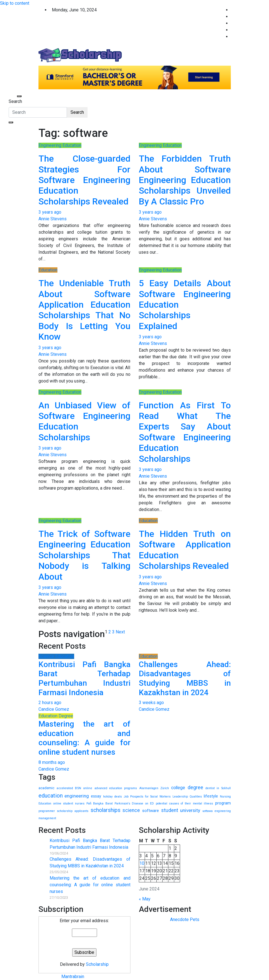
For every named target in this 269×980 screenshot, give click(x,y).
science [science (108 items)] (131, 810)
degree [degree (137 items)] (195, 787)
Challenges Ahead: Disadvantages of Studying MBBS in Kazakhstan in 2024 (185, 678)
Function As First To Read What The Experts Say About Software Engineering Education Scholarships (185, 432)
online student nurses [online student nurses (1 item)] (69, 803)
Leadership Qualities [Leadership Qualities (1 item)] (187, 797)
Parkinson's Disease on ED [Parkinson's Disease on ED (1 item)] (134, 803)
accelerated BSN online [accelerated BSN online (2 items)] (74, 788)
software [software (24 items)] (151, 811)
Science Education (56, 656)
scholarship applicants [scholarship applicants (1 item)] (73, 811)
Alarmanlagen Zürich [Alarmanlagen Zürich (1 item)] (154, 788)
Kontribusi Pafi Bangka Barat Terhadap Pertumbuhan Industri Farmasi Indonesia (84, 678)
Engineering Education (60, 145)
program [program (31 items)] (223, 803)
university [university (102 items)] (190, 810)
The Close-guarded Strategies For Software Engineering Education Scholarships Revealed (84, 180)
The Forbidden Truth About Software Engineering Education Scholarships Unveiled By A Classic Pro (185, 180)
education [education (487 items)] (51, 796)
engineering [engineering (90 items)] (77, 796)
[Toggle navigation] (12, 96)
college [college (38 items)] (178, 788)
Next (120, 632)
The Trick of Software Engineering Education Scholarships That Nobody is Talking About (84, 555)
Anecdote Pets (185, 919)
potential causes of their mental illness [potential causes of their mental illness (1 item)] (184, 803)
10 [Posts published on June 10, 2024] (142, 863)
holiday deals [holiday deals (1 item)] (112, 797)
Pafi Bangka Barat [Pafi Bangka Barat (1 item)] (100, 803)
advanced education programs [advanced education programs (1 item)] (116, 788)
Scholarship (97, 964)
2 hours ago (50, 703)
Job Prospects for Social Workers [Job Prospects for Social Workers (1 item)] (147, 797)
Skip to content (15, 3)
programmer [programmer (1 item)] (47, 811)
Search (15, 101)
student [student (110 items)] (170, 810)
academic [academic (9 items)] (46, 788)
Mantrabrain (73, 977)
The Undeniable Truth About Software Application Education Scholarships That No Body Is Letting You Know (84, 310)
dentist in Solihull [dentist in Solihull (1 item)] (218, 788)
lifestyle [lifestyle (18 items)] (211, 796)
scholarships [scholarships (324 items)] (106, 810)
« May (145, 899)
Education (48, 270)
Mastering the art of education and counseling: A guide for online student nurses (84, 738)
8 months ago (52, 762)
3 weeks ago (151, 703)
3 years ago (50, 212)
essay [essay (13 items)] (96, 796)
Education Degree (56, 716)
